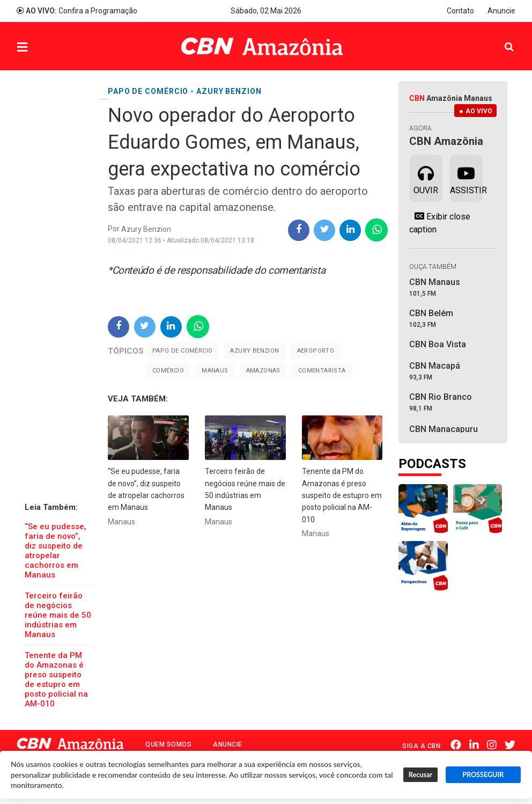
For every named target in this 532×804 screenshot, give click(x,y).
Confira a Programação (77, 11)
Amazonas (263, 371)
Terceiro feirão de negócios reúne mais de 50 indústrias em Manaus (58, 615)
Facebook (456, 745)
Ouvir (426, 178)
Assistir (466, 178)
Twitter (510, 745)
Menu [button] (44, 47)
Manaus (215, 371)
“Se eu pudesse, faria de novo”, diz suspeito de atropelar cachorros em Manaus (56, 551)
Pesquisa (501, 38)
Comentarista (322, 371)
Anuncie (501, 11)
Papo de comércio (182, 351)
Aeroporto (316, 351)
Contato (460, 11)
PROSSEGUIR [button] (483, 775)
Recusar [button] (420, 775)
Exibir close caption (440, 223)
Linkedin (474, 745)
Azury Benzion (254, 351)
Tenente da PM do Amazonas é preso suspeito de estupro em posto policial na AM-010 (56, 679)
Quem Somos (168, 744)
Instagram (492, 745)
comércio (168, 371)
